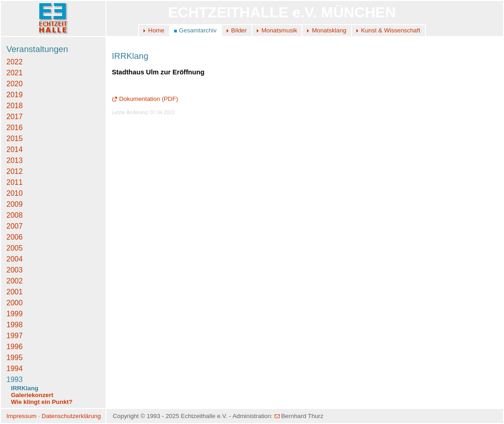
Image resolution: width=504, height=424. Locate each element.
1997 (15, 336)
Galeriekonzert (32, 395)
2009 (15, 204)
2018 (15, 106)
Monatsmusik (279, 30)
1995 (15, 358)
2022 (15, 62)
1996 (15, 347)
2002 (15, 281)
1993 (15, 380)
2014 (15, 149)
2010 (15, 193)
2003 (15, 270)
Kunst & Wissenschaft (391, 30)
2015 (15, 139)
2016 (15, 128)
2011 (15, 182)
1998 (15, 325)
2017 (15, 117)
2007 (15, 226)
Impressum (21, 416)
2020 (15, 84)
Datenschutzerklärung (71, 416)
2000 (15, 303)
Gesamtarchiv (198, 30)
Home (156, 30)
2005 (15, 248)
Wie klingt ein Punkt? (42, 402)
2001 (15, 292)
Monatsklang (329, 30)
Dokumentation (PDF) (145, 99)
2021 (15, 73)
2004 (15, 259)
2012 (15, 171)
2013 (15, 160)
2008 (15, 215)
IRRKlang (25, 388)
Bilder (239, 30)
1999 (15, 314)
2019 (15, 95)
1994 (15, 369)
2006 (15, 237)
